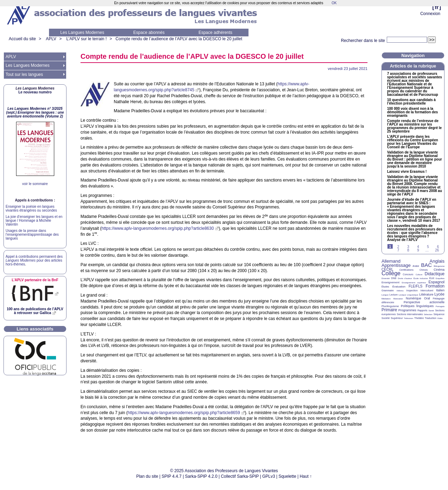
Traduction (431, 318)
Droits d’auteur (405, 278)
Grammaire (388, 290)
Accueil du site (22, 39)
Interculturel (427, 290)
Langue (385, 295)
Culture (419, 275)
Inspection (412, 290)
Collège (391, 273)
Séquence (439, 314)
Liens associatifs (35, 329)
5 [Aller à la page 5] (428, 247)
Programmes (407, 310)
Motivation (398, 299)
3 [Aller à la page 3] (408, 247)
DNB (394, 278)
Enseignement (390, 282)
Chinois (424, 270)
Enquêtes (440, 278)
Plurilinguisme (390, 306)
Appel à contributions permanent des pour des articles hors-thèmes (34, 260)
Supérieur (397, 318)
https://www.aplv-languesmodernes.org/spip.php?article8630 (158, 228)
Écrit (432, 278)
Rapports (422, 310)
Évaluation (399, 287)
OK (334, 3)
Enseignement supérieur (414, 283)
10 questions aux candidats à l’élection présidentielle (411, 102)
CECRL (387, 269)
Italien (440, 290)
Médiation (386, 299)
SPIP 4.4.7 (172, 476)
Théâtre (419, 318)
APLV (51, 39)
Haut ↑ (306, 476)
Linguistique (413, 295)
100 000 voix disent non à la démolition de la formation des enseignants (412, 112)
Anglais (437, 261)
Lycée (439, 294)
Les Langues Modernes (82, 33)
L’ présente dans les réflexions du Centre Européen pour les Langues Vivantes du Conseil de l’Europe (413, 142)
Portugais (440, 306)
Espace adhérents (215, 33)
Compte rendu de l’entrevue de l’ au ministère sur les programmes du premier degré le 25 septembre (414, 126)
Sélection (428, 314)
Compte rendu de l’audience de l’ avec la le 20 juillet (179, 39)
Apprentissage (396, 265)
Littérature (426, 294)
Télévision (409, 318)
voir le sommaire (35, 184)
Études (385, 287)
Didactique (435, 274)
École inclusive (421, 278)
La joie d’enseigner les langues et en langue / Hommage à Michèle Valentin (34, 221)
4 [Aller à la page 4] (418, 247)
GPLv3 (269, 476)
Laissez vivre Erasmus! (407, 172)
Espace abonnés (149, 33)
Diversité (386, 278)
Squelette (288, 476)
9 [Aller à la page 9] (418, 250)
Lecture (394, 295)
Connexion (430, 14)
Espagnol (436, 282)
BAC (426, 265)
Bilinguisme (439, 266)
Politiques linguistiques (417, 306)
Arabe (416, 266)
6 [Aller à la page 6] (438, 247)
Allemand (391, 261)
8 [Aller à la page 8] (408, 250)
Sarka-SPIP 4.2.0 (201, 476)
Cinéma (439, 270)
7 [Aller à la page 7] (398, 250)
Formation (435, 286)
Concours (408, 274)
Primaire (389, 310)
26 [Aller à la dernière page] (437, 250)
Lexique (402, 295)
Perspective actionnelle (424, 302)
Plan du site (147, 476)
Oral (427, 298)
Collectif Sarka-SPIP (240, 476)
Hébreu (400, 291)
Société (386, 318)
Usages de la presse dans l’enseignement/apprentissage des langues (32, 235)
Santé (431, 311)
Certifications (406, 270)
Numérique (413, 298)
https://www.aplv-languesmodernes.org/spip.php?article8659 (184, 413)
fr (437, 7)
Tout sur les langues (24, 74)
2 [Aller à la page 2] (398, 247)
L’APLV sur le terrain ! (87, 39)
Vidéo (440, 318)
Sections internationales (410, 314)
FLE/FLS (415, 286)
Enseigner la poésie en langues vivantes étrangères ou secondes (31, 208)
